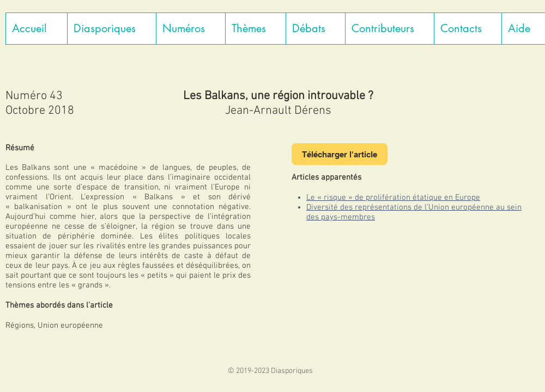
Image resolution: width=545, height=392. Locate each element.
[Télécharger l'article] (340, 154)
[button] (111, 29)
